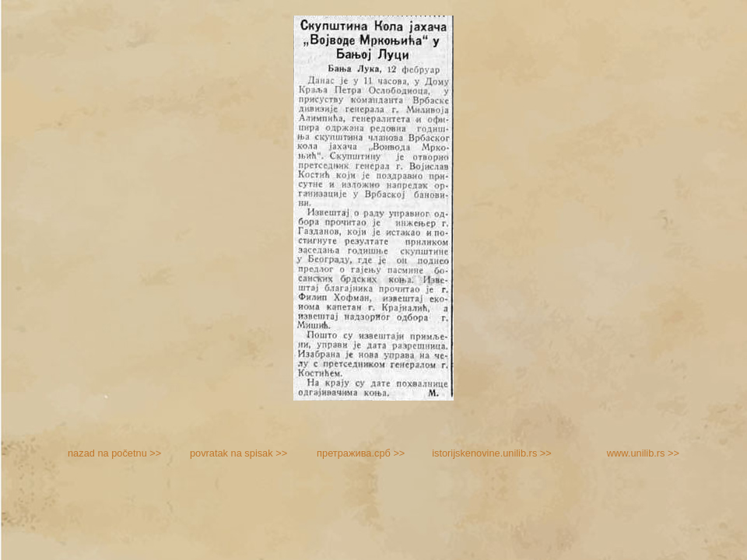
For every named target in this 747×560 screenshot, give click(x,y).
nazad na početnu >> (114, 453)
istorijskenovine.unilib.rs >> (492, 453)
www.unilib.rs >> (643, 453)
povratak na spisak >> (238, 453)
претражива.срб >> (361, 453)
